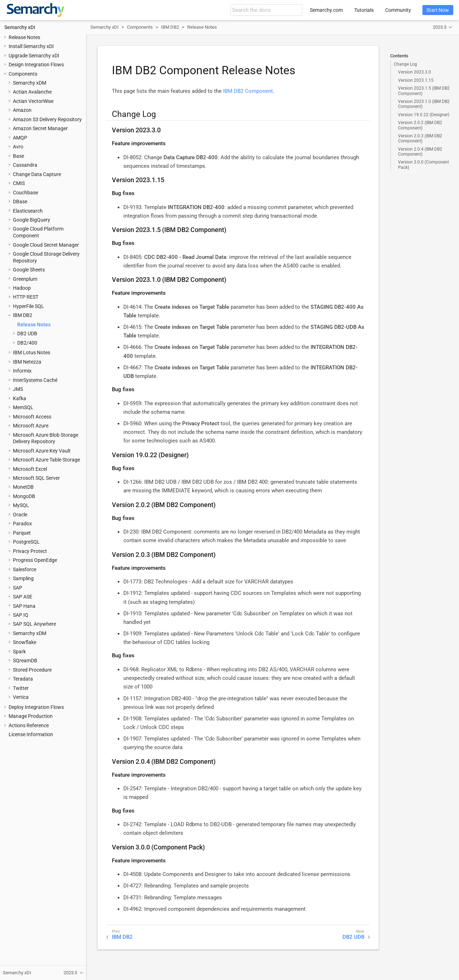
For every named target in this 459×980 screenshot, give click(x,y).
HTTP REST (26, 297)
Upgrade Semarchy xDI (34, 56)
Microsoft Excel (30, 469)
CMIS (19, 183)
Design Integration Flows (36, 65)
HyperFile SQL (29, 306)
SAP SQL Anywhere (34, 624)
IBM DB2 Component (248, 91)
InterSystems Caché (35, 380)
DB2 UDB (27, 333)
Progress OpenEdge (35, 560)
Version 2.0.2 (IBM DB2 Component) (420, 125)
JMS (18, 389)
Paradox (22, 524)
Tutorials (364, 10)
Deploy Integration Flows (36, 707)
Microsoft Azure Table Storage (46, 460)
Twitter (21, 688)
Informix (22, 371)
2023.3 (440, 27)
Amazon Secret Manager (40, 128)
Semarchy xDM (30, 83)
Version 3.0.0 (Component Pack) (423, 165)
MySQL (21, 505)
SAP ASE (23, 597)
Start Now (438, 10)
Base (18, 156)
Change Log (405, 64)
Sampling (23, 578)
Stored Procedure (32, 670)
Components (23, 74)
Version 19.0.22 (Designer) (424, 115)
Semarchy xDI (20, 27)
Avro (18, 147)
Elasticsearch (28, 211)
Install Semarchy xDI (31, 46)
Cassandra (25, 165)
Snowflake (25, 642)
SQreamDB (25, 661)
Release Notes (24, 37)
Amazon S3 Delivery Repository (47, 119)
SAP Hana (24, 606)
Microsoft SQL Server (36, 478)
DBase (20, 202)
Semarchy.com (326, 10)
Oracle (20, 515)
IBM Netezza (27, 362)
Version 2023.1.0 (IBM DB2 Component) (424, 104)
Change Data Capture (37, 174)
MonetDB (23, 487)
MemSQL (23, 407)
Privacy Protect (30, 551)
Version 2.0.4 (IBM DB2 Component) (420, 152)
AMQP (20, 138)
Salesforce (25, 569)
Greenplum (25, 279)
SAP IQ (21, 615)
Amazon (22, 110)
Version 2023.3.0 (415, 72)
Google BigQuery (32, 220)
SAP (18, 588)
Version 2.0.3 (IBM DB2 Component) (420, 138)
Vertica (21, 697)
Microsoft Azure (31, 426)
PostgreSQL (26, 542)
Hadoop (22, 288)
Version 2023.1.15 (416, 80)
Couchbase (25, 193)
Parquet (22, 533)
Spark (19, 652)
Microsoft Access (32, 417)
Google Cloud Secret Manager (46, 245)
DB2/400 (27, 343)
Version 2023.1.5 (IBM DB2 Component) (424, 91)
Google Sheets (29, 270)
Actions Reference (29, 725)
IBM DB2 (23, 315)
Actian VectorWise (33, 101)
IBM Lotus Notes (32, 352)
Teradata (23, 679)
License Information (31, 734)
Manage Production (31, 716)
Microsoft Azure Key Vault (42, 451)
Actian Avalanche (32, 92)
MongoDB (24, 496)
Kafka (20, 398)
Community (398, 10)
